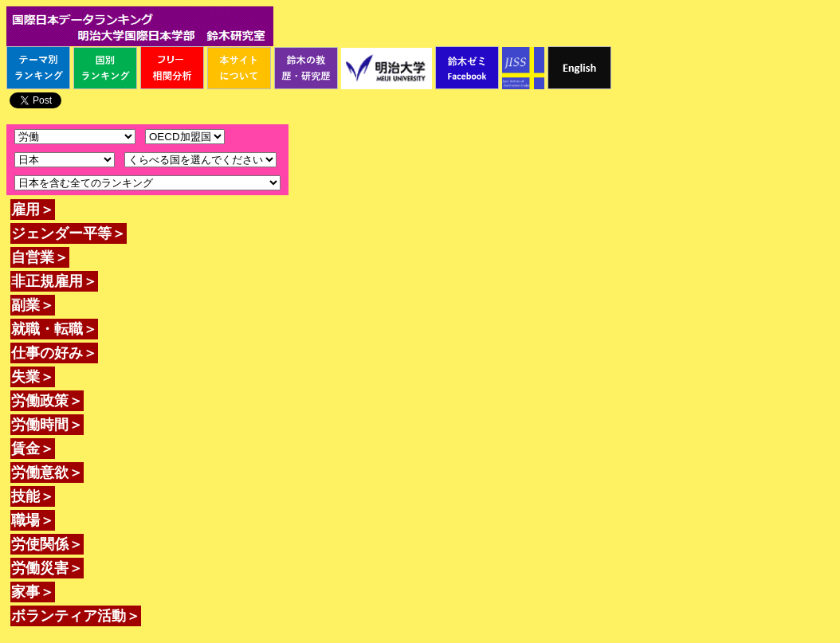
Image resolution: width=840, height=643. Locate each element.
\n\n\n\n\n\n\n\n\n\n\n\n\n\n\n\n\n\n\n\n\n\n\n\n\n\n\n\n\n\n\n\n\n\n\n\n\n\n (65, 160)
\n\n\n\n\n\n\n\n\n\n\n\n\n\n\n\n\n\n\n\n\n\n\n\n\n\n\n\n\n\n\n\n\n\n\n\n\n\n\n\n (200, 160)
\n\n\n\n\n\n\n (185, 137)
